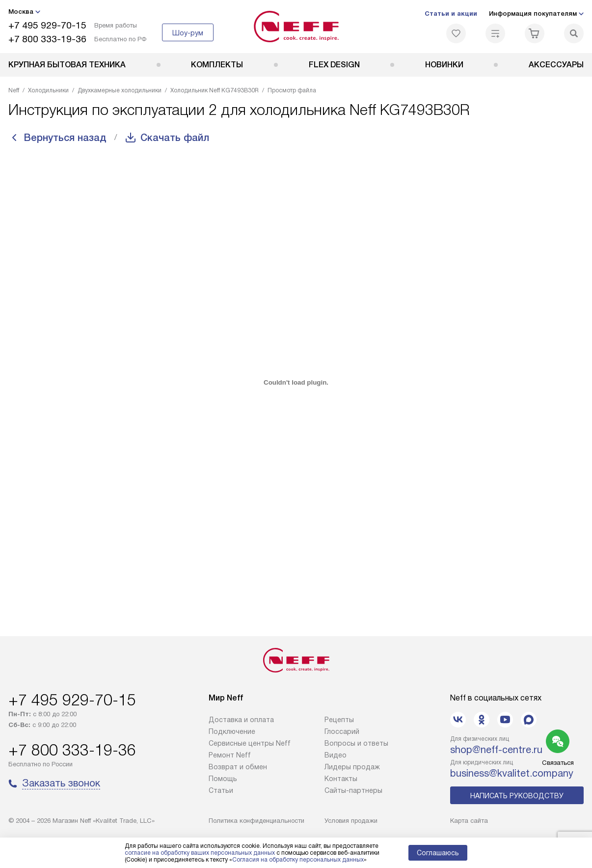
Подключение (232, 731)
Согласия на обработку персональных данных (298, 860)
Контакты (341, 779)
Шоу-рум (188, 33)
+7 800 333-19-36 (47, 39)
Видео (336, 755)
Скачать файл (175, 138)
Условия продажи (351, 821)
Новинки (444, 65)
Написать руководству (517, 796)
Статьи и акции (451, 14)
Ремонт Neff (230, 755)
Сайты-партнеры (353, 790)
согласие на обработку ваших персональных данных (200, 853)
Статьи (221, 790)
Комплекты (217, 65)
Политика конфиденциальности (256, 821)
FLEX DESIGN (334, 65)
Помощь (223, 779)
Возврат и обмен (238, 767)
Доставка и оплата (241, 720)
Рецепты (339, 720)
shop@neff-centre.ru (496, 750)
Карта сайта (469, 821)
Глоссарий (342, 731)
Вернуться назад (65, 138)
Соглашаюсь (438, 853)
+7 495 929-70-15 (47, 25)
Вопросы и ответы (356, 743)
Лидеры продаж (352, 767)
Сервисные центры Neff (250, 743)
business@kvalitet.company (512, 773)
